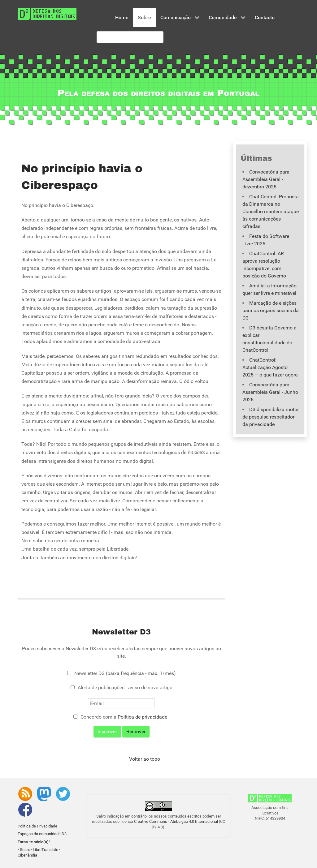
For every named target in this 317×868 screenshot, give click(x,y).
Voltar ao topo (145, 759)
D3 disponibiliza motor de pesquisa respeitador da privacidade (271, 417)
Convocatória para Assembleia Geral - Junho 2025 (270, 392)
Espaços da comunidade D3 (42, 834)
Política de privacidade (143, 717)
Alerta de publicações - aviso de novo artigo (125, 688)
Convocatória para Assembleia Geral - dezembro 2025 (266, 179)
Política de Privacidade (37, 826)
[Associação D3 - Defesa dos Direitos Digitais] (47, 13)
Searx (25, 850)
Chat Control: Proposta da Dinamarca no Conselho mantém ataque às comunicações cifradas (271, 211)
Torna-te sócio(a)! (34, 842)
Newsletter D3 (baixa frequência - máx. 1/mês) (125, 673)
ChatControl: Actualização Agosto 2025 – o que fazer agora (270, 367)
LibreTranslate (46, 850)
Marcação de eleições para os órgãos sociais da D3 (271, 310)
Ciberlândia (27, 855)
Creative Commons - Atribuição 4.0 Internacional (176, 821)
